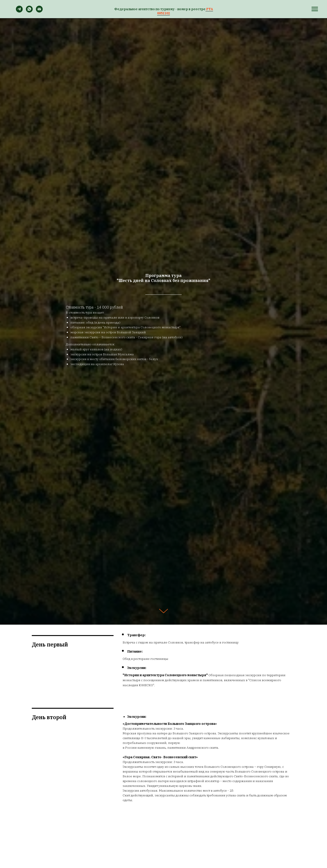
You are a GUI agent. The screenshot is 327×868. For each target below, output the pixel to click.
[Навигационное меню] (315, 9)
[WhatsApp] (29, 11)
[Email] (39, 11)
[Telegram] (19, 11)
